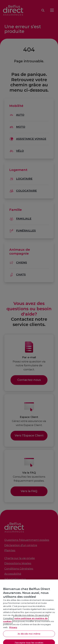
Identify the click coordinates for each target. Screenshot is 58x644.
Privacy (13, 630)
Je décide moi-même (29, 636)
